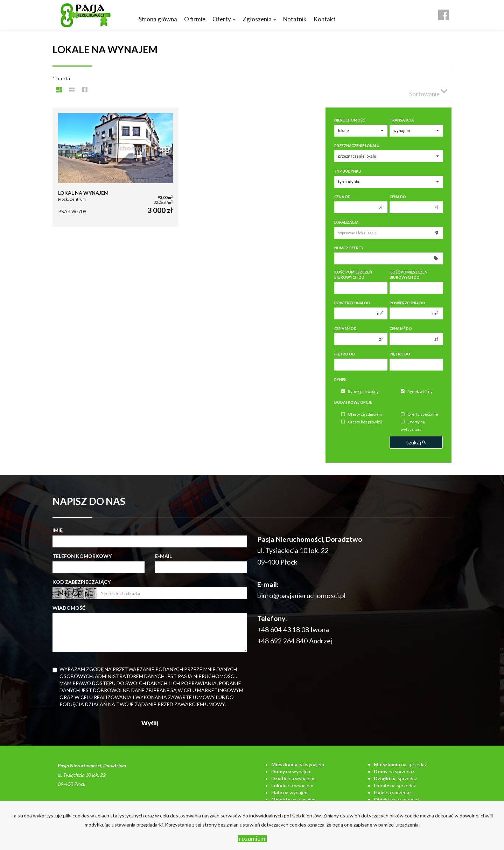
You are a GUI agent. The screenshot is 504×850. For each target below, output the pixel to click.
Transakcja (402, 120)
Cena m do (401, 328)
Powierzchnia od (352, 303)
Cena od (342, 197)
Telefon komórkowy (82, 556)
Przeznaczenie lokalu (357, 146)
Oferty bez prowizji (362, 422)
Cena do (398, 197)
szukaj (416, 442)
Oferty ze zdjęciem (362, 414)
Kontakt (325, 19)
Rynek (340, 380)
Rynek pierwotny (360, 391)
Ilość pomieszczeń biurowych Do (408, 275)
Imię (58, 530)
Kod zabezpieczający (82, 582)
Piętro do (400, 354)
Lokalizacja (346, 222)
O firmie (195, 19)
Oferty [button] (224, 19)
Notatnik (295, 19)
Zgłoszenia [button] (259, 19)
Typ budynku (348, 171)
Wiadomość (69, 608)
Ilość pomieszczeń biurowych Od (353, 275)
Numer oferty (349, 248)
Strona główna (158, 19)
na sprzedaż (400, 764)
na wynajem (298, 764)
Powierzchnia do (407, 303)
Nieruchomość (350, 120)
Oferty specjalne (419, 414)
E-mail (163, 556)
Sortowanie (428, 91)
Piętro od (345, 354)
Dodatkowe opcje (353, 402)
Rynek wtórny (417, 391)
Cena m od (345, 328)
